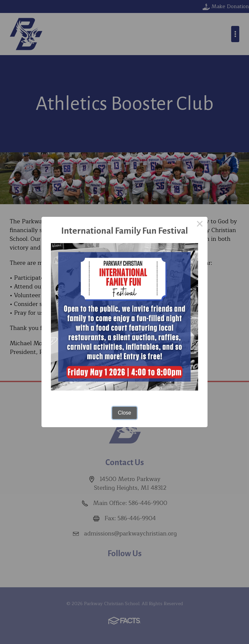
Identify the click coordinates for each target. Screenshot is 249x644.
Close (125, 413)
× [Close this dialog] (200, 225)
